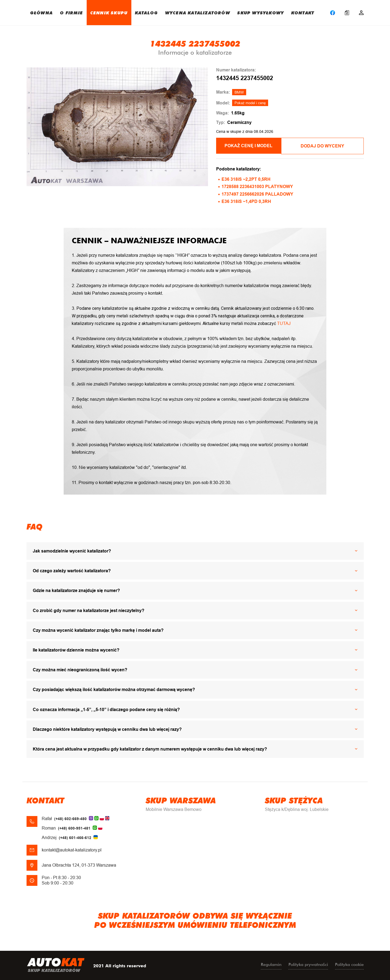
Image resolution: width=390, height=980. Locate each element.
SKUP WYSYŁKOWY (261, 13)
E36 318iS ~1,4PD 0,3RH (246, 201)
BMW (239, 92)
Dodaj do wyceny (327, 146)
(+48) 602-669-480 (70, 818)
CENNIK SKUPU (109, 13)
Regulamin (271, 964)
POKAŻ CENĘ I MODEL (252, 146)
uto (56, 965)
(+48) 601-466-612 (75, 837)
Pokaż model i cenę (250, 103)
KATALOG (146, 13)
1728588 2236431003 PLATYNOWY (257, 186)
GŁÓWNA (41, 13)
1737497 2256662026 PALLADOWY (257, 193)
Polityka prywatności (308, 964)
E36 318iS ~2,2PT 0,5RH (246, 179)
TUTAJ (284, 323)
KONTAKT (303, 13)
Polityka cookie (349, 964)
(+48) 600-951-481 (74, 828)
